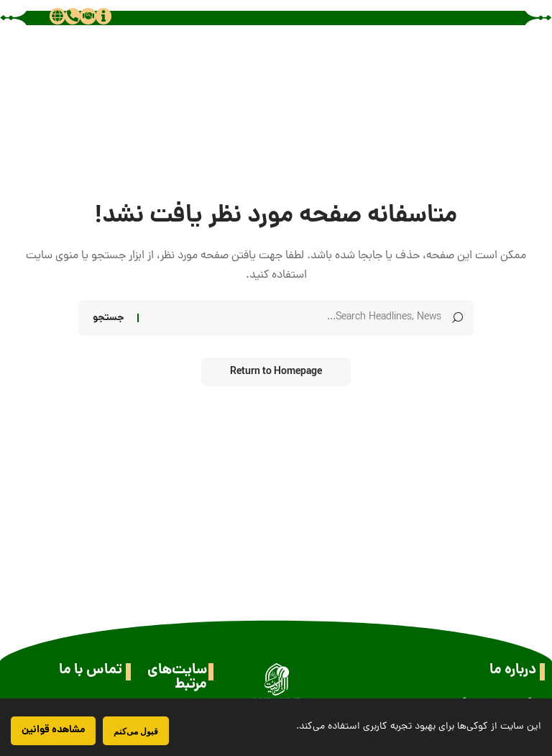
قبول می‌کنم (136, 731)
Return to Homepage (276, 372)
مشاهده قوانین (53, 730)
